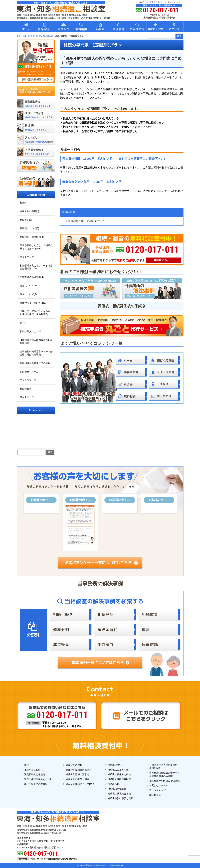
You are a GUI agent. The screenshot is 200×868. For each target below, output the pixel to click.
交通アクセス (156, 2)
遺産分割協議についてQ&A (80, 784)
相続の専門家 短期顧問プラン (87, 221)
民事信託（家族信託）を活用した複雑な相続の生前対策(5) (36, 313)
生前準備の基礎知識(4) (32, 277)
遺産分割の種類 (74, 765)
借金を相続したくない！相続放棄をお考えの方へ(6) (36, 247)
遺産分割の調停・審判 (78, 779)
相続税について (116, 765)
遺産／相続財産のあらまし (38, 779)
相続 (27, 765)
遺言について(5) (28, 286)
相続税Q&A (114, 784)
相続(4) (24, 203)
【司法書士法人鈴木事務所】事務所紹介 (36, 341)
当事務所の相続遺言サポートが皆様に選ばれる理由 (36, 353)
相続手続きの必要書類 (36, 784)
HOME (141, 2)
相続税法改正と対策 (118, 770)
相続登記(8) (26, 220)
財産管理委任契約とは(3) (33, 303)
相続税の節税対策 (117, 789)
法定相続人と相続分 (35, 774)
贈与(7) (24, 323)
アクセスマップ (28, 380)
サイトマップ (174, 2)
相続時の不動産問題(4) (32, 237)
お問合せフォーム (29, 372)
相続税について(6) (29, 228)
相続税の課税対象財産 (119, 779)
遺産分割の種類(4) (29, 211)
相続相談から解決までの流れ (35, 363)
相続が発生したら (34, 770)
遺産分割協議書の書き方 (79, 770)
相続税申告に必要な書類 (120, 798)
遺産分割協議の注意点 (78, 774)
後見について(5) (28, 294)
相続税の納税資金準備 (119, 794)
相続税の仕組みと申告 (119, 774)
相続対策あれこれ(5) (31, 331)
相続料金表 (69, 212)
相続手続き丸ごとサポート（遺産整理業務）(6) (36, 267)
